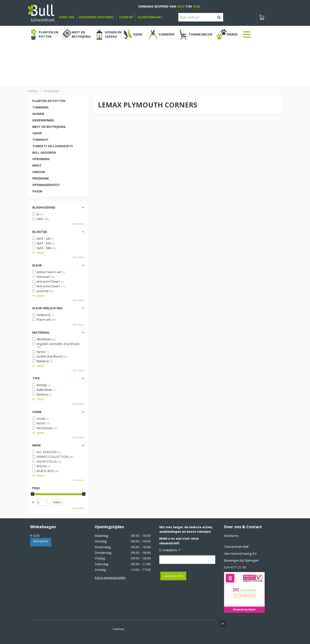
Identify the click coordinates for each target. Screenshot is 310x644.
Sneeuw (39, 172)
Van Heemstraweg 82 (240, 553)
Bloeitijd (40, 232)
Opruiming (41, 159)
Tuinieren (40, 107)
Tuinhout (40, 140)
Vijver (37, 133)
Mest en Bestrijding (49, 127)
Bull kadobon (44, 152)
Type (36, 378)
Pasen (37, 191)
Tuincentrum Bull (236, 546)
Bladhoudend (44, 207)
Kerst (37, 165)
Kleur (37, 265)
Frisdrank (41, 178)
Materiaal (41, 332)
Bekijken (41, 541)
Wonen (38, 114)
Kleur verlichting (47, 308)
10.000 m (126, 17)
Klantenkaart (150, 17)
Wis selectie (78, 224)
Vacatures (231, 536)
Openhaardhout (46, 185)
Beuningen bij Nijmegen (241, 560)
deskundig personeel (97, 17)
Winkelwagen (43, 527)
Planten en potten (49, 101)
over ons (67, 17)
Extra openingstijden (110, 577)
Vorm (37, 412)
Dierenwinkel (43, 120)
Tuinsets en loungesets (53, 146)
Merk (36, 445)
